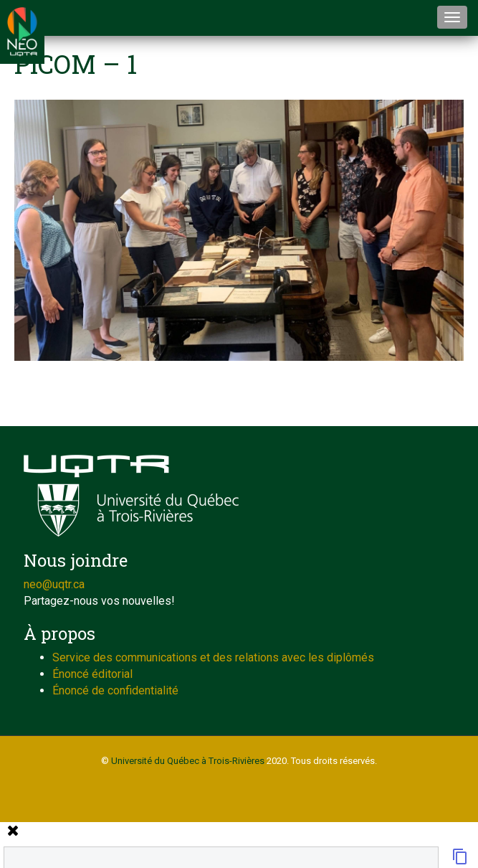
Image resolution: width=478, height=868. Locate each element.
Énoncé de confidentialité (115, 690)
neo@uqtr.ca (54, 584)
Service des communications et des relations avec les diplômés (213, 657)
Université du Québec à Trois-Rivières (188, 761)
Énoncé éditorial (92, 674)
